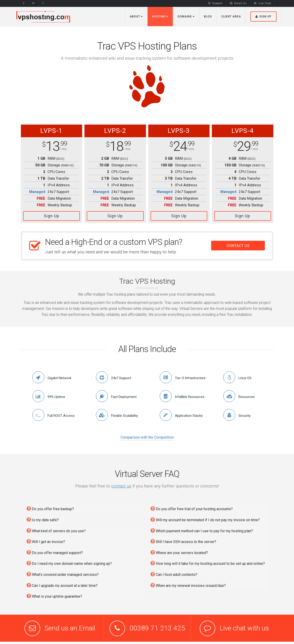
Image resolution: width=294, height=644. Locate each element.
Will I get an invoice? (46, 541)
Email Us (238, 3)
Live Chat (263, 3)
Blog (208, 17)
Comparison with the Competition (147, 437)
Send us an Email (70, 628)
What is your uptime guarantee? (54, 596)
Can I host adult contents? (174, 574)
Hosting (160, 17)
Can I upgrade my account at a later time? (62, 585)
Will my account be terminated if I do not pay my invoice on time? (205, 519)
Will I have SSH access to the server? (183, 541)
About (136, 17)
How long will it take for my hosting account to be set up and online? (208, 563)
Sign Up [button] (263, 17)
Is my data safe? (43, 519)
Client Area (231, 17)
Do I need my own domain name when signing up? (69, 563)
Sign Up (52, 216)
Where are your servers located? (179, 552)
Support (215, 3)
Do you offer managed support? (55, 552)
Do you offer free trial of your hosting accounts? (192, 508)
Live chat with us (244, 628)
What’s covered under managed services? (63, 574)
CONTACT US (238, 246)
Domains (186, 17)
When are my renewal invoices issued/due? (188, 585)
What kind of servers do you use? (56, 531)
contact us (121, 486)
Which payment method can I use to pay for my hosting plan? (202, 531)
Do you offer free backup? (50, 508)
